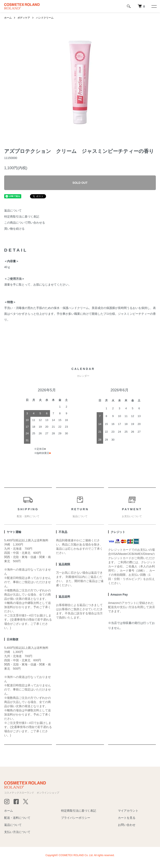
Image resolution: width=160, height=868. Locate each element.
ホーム (8, 18)
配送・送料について (17, 818)
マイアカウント (128, 811)
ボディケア (24, 18)
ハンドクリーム (45, 18)
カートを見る (127, 818)
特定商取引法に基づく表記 (22, 217)
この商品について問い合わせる (25, 223)
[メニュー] (154, 6)
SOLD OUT (80, 183)
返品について (13, 210)
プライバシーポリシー (76, 818)
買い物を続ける (14, 229)
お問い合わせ (127, 825)
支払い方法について (17, 832)
